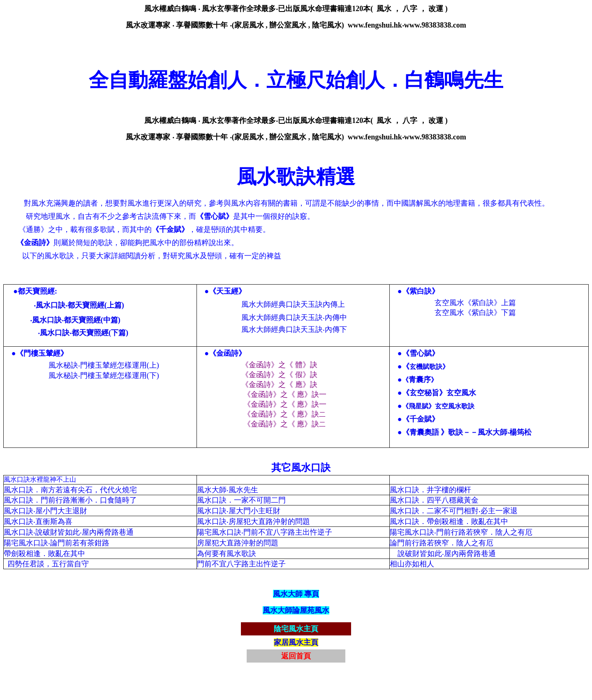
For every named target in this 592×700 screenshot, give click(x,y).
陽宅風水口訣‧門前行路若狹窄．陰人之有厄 (461, 532)
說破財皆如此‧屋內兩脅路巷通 (447, 554)
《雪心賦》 (421, 353)
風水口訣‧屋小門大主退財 (45, 511)
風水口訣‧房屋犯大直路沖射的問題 (253, 522)
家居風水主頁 (296, 642)
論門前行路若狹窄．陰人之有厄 (442, 543)
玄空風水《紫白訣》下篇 (475, 313)
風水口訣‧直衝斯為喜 (38, 522)
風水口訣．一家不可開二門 (241, 500)
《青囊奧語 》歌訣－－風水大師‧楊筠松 (467, 432)
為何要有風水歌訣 (227, 554)
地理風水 (55, 216)
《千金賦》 (421, 419)
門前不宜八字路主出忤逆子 (241, 564)
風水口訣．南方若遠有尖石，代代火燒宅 (70, 490)
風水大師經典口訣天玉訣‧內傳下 (294, 329)
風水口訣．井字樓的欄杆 (430, 490)
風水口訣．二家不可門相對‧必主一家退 (454, 511)
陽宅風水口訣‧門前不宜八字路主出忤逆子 (265, 532)
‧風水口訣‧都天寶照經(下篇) (83, 333)
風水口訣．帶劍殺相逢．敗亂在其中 (449, 522)
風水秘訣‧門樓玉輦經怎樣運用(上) (104, 365)
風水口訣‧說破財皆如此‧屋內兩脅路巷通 (69, 532)
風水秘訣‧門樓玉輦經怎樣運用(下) (104, 375)
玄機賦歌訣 (426, 367)
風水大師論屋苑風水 (296, 610)
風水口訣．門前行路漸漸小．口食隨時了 (70, 500)
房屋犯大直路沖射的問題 (239, 543)
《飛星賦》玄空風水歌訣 (438, 406)
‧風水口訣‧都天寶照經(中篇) (75, 320)
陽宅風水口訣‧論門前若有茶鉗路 (57, 543)
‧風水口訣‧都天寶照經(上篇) (79, 305)
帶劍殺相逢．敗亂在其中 (44, 554)
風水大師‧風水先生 (229, 490)
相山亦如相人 (412, 564)
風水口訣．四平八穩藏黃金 (434, 500)
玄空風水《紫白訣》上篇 (475, 303)
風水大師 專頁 (296, 594)
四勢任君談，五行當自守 (48, 564)
